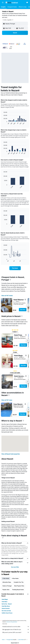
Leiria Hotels (21, 640)
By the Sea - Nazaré (7, 604)
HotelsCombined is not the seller (16, 627)
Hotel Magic (5, 599)
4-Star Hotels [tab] (15, 578)
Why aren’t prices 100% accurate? (16, 632)
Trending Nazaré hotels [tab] (18, 590)
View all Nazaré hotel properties (11, 454)
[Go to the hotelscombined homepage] (12, 2)
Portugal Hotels (10, 640)
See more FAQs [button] (15, 567)
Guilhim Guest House (7, 613)
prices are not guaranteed (12, 622)
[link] (15, 268)
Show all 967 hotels (7, 296)
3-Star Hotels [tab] (6, 578)
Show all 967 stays (7, 400)
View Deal (23, 310)
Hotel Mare (5, 602)
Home (3, 640)
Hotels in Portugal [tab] (7, 586)
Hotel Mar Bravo (6, 606)
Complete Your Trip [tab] (19, 582)
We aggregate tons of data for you (16, 629)
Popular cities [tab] (6, 590)
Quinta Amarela (6, 608)
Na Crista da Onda (6, 611)
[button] (3, 3)
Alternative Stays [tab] (7, 582)
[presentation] (10, 280)
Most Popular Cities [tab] (19, 586)
